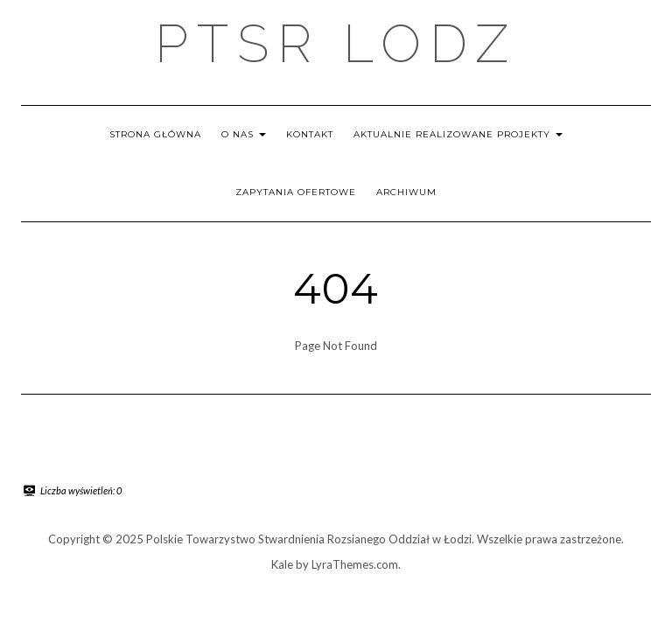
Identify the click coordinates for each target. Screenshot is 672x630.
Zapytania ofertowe (296, 192)
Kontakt (310, 134)
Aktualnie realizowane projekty (458, 134)
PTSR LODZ (336, 44)
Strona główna (155, 134)
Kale (282, 564)
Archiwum (406, 192)
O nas (244, 134)
